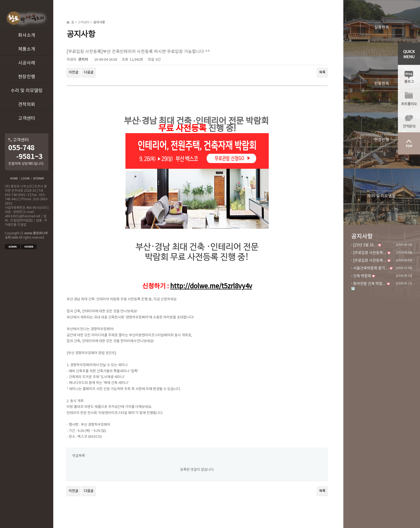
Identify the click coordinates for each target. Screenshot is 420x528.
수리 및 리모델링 (27, 91)
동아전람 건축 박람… (370, 284)
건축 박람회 (362, 276)
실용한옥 (382, 28)
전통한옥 (382, 84)
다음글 (89, 72)
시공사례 (27, 63)
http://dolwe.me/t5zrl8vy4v (211, 286)
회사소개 (27, 35)
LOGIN (25, 179)
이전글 (74, 72)
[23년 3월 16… (365, 245)
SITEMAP (38, 179)
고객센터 (27, 118)
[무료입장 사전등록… (370, 253)
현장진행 (27, 77)
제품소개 (27, 49)
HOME (14, 179)
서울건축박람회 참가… (371, 268)
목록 (322, 72)
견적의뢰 (27, 105)
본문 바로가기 (0, 0)
